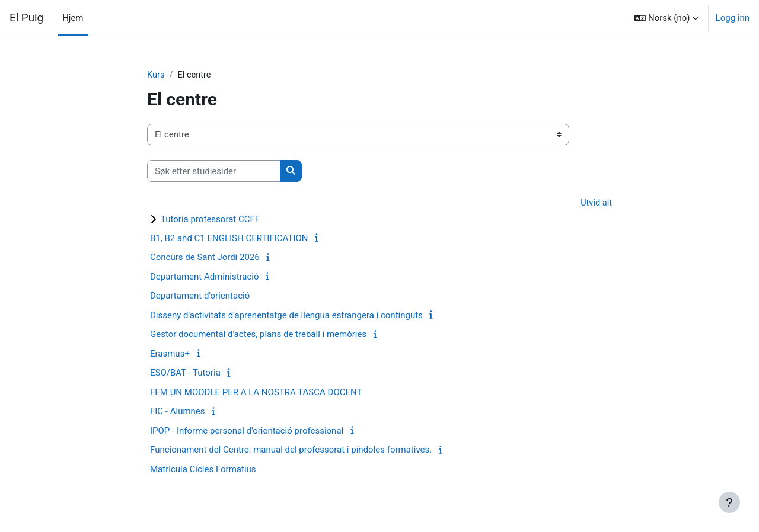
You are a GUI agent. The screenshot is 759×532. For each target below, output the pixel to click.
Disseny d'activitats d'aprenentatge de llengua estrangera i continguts (286, 316)
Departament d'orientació (200, 297)
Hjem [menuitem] (73, 18)
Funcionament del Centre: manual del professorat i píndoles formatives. (291, 451)
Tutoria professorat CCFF (210, 220)
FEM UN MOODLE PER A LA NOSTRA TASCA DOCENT (256, 393)
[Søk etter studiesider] (214, 172)
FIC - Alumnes (178, 412)
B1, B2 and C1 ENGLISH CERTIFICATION (229, 239)
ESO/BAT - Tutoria (185, 374)
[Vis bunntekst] (729, 502)
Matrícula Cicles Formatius (203, 470)
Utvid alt (596, 204)
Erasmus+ (170, 354)
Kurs (156, 75)
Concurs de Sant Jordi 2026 (205, 258)
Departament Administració (205, 277)
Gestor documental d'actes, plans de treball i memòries (258, 335)
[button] (666, 18)
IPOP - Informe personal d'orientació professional (247, 431)
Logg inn (733, 18)
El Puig (26, 18)
